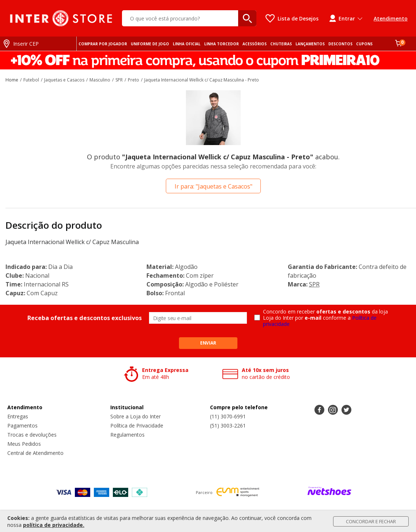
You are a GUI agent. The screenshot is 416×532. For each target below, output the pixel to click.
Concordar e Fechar (371, 521)
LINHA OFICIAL (187, 44)
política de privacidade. (54, 525)
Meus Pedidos (24, 444)
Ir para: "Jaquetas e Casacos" (213, 186)
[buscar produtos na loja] (247, 18)
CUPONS (364, 44)
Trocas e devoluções (32, 435)
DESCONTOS (340, 44)
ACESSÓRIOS (255, 44)
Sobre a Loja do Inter (136, 416)
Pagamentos (22, 425)
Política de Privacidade (137, 425)
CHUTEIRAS (281, 44)
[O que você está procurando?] (189, 18)
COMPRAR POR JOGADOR (103, 44)
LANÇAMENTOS (310, 44)
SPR (314, 284)
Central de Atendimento (35, 453)
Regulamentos (127, 435)
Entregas (18, 416)
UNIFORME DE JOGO (150, 44)
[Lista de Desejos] (292, 18)
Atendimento (391, 18)
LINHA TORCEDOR (222, 44)
